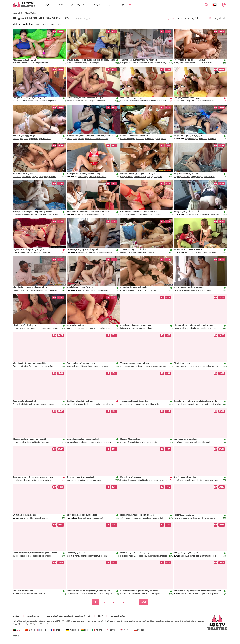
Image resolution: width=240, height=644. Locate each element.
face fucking (202, 366)
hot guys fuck (72, 442)
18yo (187, 556)
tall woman (186, 328)
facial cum (49, 480)
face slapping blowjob (188, 290)
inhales (151, 594)
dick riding (52, 328)
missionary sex (19, 290)
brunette (131, 290)
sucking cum (72, 139)
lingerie (138, 290)
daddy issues (145, 101)
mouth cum (215, 215)
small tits (101, 101)
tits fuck (139, 215)
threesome (24, 252)
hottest (42, 594)
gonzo (136, 328)
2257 (100, 616)
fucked (186, 442)
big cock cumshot (51, 290)
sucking (89, 480)
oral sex (32, 404)
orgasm (16, 252)
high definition (42, 63)
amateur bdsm (216, 404)
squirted (158, 594)
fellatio (163, 139)
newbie (184, 366)
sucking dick (72, 404)
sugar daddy (202, 101)
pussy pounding (154, 556)
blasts (69, 101)
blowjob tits (18, 101)
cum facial (85, 101)
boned (25, 63)
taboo (15, 556)
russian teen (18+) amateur (47, 215)
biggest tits (155, 404)
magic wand (134, 556)
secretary (132, 404)
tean (205, 139)
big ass (16, 594)
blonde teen (130, 366)
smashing (202, 290)
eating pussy (190, 252)
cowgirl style (25, 328)
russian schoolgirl (128, 139)
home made (204, 404)
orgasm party (156, 177)
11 (132, 602)
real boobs (94, 252)
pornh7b (94, 290)
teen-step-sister (191, 594)
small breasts (185, 480)
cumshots (202, 518)
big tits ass (39, 290)
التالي (143, 602)
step (176, 177)
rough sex (47, 252)
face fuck (70, 556)
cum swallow (209, 177)
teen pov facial (30, 480)
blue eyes (93, 177)
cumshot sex (81, 63)
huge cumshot (184, 177)
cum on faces (41, 24)
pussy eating (179, 63)
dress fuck (82, 518)
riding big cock (210, 252)
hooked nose (214, 366)
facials (217, 480)
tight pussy (34, 139)
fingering (145, 290)
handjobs (30, 290)
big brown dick (210, 328)
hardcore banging (146, 63)
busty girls (163, 480)
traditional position (39, 328)
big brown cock (198, 328)
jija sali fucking (127, 252)
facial (26, 139)
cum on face (56, 24)
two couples (72, 366)
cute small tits (93, 215)
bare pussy (40, 404)
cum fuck (193, 442)
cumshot (150, 252)
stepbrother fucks (103, 328)
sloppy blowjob (197, 177)
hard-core (37, 556)
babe (69, 328)
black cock (153, 480)
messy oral (50, 404)
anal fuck (136, 594)
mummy (177, 328)
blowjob (177, 101)
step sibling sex (78, 328)
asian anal (140, 139)
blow (32, 518)
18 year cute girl (192, 139)
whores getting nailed (47, 101)
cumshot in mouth (151, 366)
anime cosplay (87, 556)
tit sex (146, 215)
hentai (78, 556)
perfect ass (194, 556)
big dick (153, 290)
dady (201, 139)
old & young (44, 177)
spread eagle (190, 63)
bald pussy (161, 101)
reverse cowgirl (84, 290)
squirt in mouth (204, 442)
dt (36, 518)
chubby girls (90, 328)
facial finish (82, 366)
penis (19, 63)
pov (58, 328)
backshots (24, 404)
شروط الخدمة (33, 616)
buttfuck (144, 594)
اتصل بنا (16, 616)
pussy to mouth (127, 177)
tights (36, 594)
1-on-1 (193, 101)
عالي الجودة (221, 18)
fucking (16, 366)
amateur (124, 404)
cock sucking (136, 518)
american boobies (31, 101)
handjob (211, 101)
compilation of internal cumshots (143, 442)
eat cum (81, 139)
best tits (23, 594)
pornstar (143, 328)
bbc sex (16, 139)
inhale (102, 215)
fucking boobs (155, 215)
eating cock (125, 518)
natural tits (82, 404)
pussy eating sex (93, 63)
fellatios (52, 177)
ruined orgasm (106, 594)
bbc (22, 139)
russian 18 (212, 139)
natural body (147, 518)
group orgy (197, 215)
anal (31, 252)
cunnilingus (133, 63)
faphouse (32, 63)
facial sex (71, 63)
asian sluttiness (198, 480)
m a (15, 63)
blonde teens (18, 480)
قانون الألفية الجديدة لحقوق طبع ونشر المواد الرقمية (69, 616)
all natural (208, 63)
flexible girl (82, 215)
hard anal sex (80, 594)
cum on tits (26, 177)
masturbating (79, 480)
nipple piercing (107, 404)
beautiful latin (126, 594)
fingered (93, 101)
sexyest (130, 328)
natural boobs (143, 480)
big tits (27, 518)
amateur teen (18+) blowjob (24, 215)
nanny (154, 101)
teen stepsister (212, 594)
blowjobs (124, 63)
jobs (148, 404)
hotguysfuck (205, 556)
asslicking (38, 252)
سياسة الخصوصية (118, 616)
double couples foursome (98, 366)
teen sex (40, 480)
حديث (179, 18)
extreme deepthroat (95, 518)
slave (106, 556)
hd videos (17, 177)
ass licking (186, 101)
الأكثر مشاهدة (192, 18)
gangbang (211, 518)
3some (16, 404)
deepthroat (192, 366)
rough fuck (49, 366)
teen (122, 366)
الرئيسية (16, 13)
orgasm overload (105, 252)
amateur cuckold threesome (97, 139)
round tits (40, 366)
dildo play (143, 556)
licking (123, 328)
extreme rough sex (152, 139)
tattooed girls (83, 252)
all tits (149, 328)
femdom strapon (93, 594)
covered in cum (140, 177)
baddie (213, 556)
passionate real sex (86, 442)
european (206, 215)
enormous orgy (160, 63)
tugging (210, 290)
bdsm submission (181, 404)
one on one (125, 101)
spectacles (135, 101)
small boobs (103, 290)
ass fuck (200, 63)
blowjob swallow (20, 442)
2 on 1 (177, 480)
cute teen (162, 366)
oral (148, 177)
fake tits (32, 366)
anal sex (194, 518)
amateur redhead (25, 556)
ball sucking (102, 177)
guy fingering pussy (103, 442)
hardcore (76, 101)
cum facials (130, 215)
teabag (164, 556)
